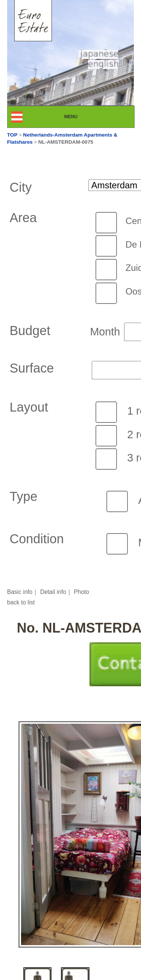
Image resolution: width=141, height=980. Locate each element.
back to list (21, 602)
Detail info (53, 592)
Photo (81, 592)
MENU (78, 117)
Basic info (20, 592)
